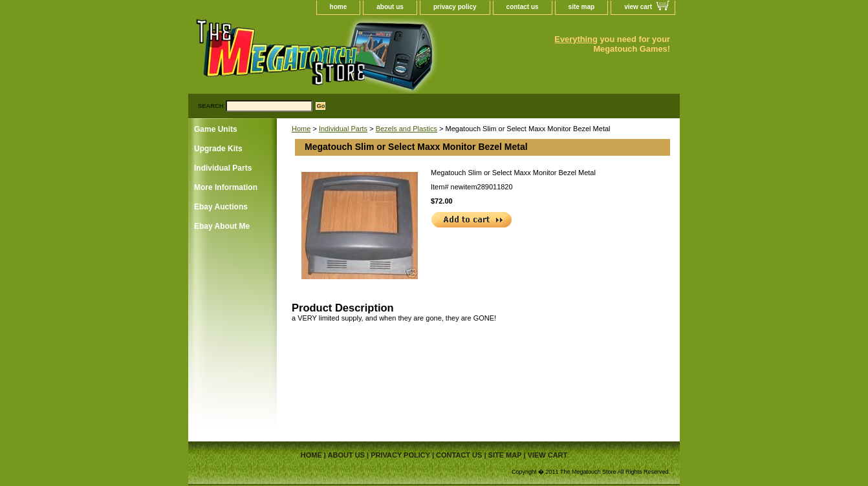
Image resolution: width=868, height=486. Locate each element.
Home (301, 129)
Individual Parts (343, 129)
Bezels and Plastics (407, 129)
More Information (226, 187)
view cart (638, 7)
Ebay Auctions (221, 207)
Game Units (216, 129)
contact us (523, 7)
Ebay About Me (222, 226)
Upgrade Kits (218, 149)
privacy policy (455, 7)
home (339, 7)
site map (582, 7)
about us (390, 7)
